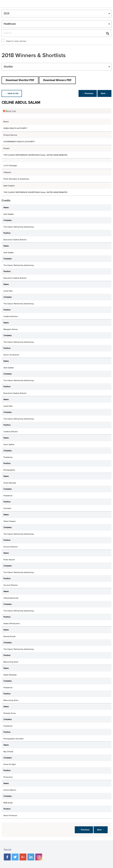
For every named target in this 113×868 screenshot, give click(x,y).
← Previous (87, 93)
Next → (104, 93)
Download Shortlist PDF (20, 80)
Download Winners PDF (57, 80)
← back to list (12, 93)
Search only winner (16, 41)
